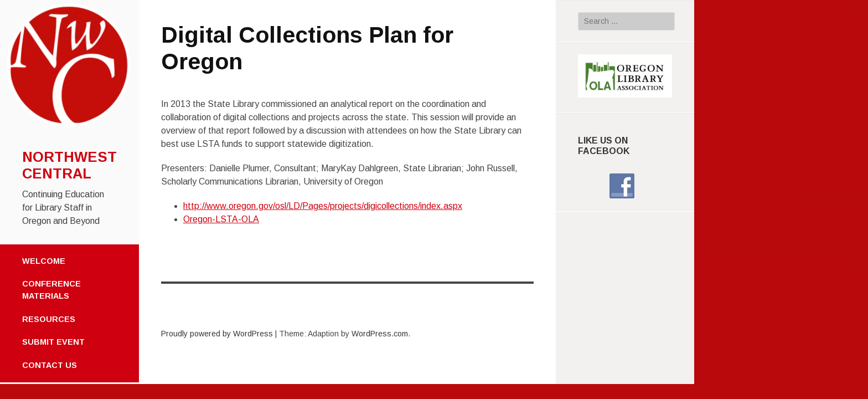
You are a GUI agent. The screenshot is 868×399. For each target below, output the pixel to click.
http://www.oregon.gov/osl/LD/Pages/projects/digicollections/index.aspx (323, 206)
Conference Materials (51, 290)
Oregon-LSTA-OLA (221, 219)
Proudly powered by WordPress (217, 334)
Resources (49, 319)
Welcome (44, 261)
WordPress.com (380, 334)
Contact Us (50, 365)
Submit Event (53, 342)
